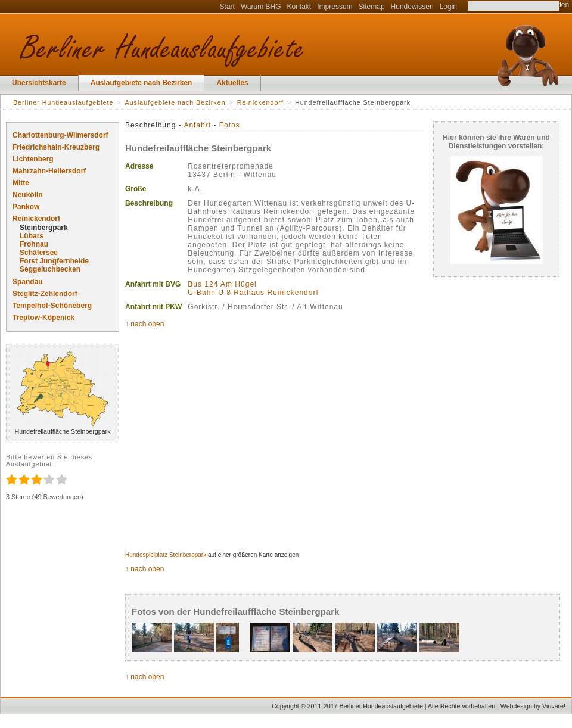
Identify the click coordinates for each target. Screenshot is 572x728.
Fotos (230, 125)
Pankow (26, 207)
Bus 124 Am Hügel (222, 284)
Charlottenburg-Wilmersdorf (60, 135)
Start (227, 7)
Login (448, 7)
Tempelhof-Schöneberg (52, 306)
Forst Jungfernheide (54, 261)
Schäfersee (39, 253)
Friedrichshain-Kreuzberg (56, 147)
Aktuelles (232, 83)
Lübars (32, 236)
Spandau (28, 282)
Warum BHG (261, 7)
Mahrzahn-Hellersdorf (49, 171)
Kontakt (299, 7)
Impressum (335, 7)
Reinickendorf (36, 219)
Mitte (21, 183)
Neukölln (28, 195)
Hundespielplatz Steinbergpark (166, 555)
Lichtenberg (33, 159)
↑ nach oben (144, 324)
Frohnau (34, 244)
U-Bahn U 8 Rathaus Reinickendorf (253, 293)
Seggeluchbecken (50, 269)
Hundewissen (412, 7)
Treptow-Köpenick (43, 318)
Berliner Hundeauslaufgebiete (63, 102)
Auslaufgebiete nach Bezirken (142, 83)
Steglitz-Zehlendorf (45, 294)
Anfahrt (197, 125)
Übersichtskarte (39, 83)
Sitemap (372, 7)
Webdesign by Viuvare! (533, 706)
